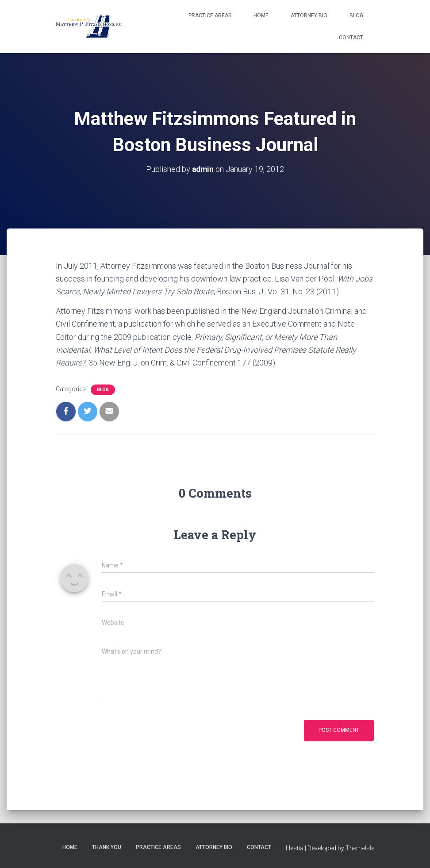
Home (261, 15)
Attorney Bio (309, 15)
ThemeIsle (360, 848)
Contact (351, 38)
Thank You (107, 847)
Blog (356, 15)
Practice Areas (210, 15)
